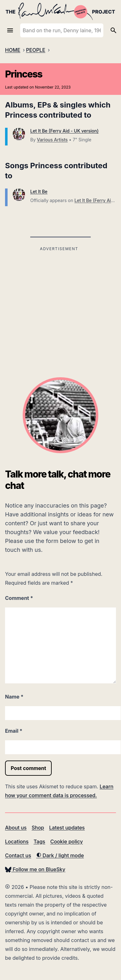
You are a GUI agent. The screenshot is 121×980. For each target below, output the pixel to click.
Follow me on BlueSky (35, 869)
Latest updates (67, 828)
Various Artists (52, 140)
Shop (38, 828)
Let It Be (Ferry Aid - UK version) (64, 131)
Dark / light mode (60, 855)
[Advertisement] (59, 297)
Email (14, 731)
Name (14, 697)
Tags (40, 841)
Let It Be (39, 191)
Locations (17, 841)
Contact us (18, 855)
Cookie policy (66, 841)
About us (16, 828)
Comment (19, 598)
